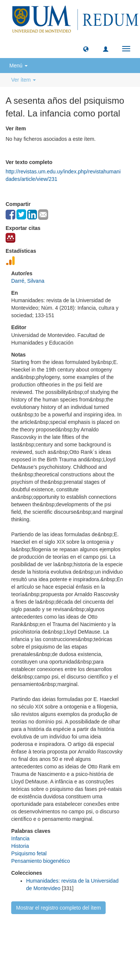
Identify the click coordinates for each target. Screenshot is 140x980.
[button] (86, 49)
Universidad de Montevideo (55, 934)
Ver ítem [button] (24, 80)
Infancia (20, 838)
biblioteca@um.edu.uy (70, 952)
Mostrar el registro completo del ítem (58, 908)
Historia (20, 846)
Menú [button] (18, 66)
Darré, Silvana (28, 281)
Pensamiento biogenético (41, 861)
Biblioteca (110, 934)
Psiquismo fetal (29, 853)
